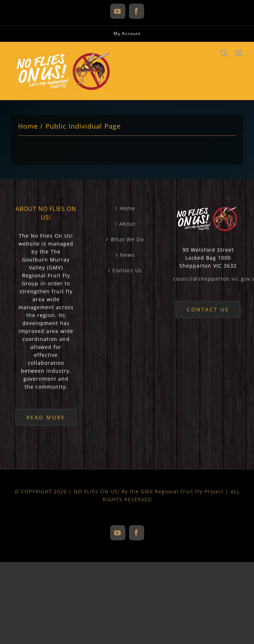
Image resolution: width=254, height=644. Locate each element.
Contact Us (127, 270)
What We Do (127, 239)
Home (127, 208)
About (127, 224)
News (127, 255)
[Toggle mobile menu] (239, 53)
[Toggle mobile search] (224, 53)
